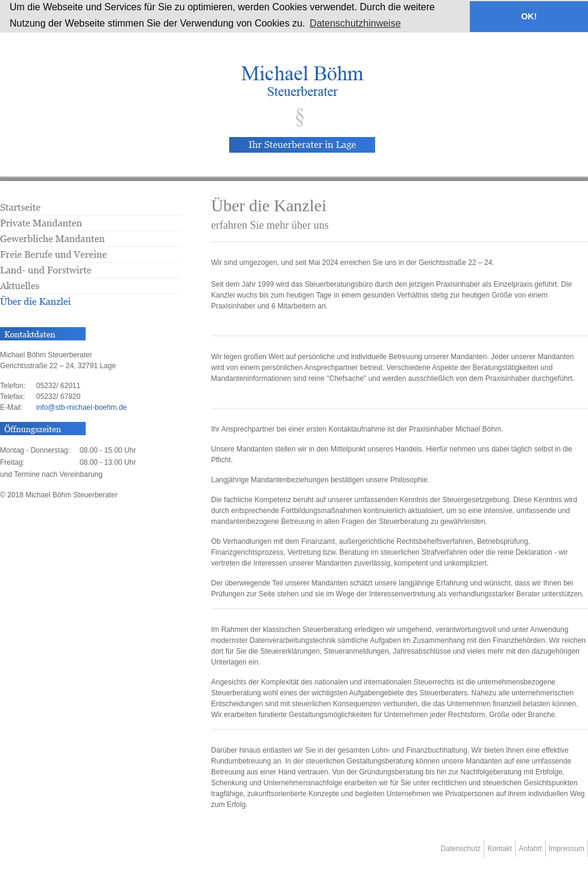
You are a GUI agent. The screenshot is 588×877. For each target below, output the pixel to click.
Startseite (90, 210)
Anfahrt (530, 849)
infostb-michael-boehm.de (81, 407)
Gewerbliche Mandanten (90, 243)
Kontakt (500, 849)
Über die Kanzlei (90, 302)
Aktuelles (90, 289)
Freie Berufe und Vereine (90, 258)
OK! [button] (529, 16)
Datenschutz (461, 849)
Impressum (567, 849)
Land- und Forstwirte (90, 274)
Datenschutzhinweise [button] (355, 23)
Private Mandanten (90, 227)
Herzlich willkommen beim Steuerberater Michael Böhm (301, 81)
